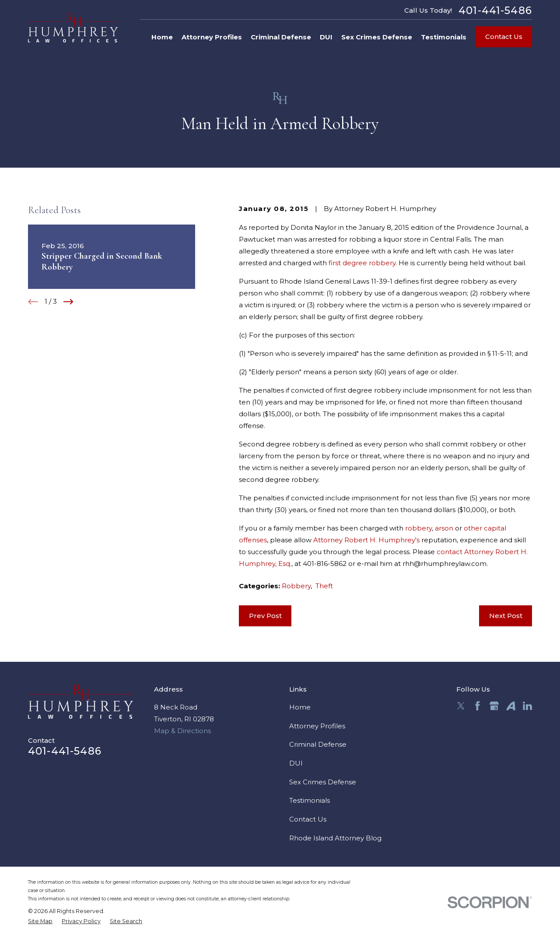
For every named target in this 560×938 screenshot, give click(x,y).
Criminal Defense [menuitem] (281, 37)
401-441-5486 (495, 10)
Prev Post (265, 616)
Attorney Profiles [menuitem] (212, 37)
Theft (324, 586)
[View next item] (68, 302)
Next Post (506, 616)
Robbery (296, 586)
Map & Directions (182, 731)
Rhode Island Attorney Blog (335, 838)
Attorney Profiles (317, 726)
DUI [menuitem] (326, 37)
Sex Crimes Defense (323, 782)
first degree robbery (362, 263)
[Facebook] (478, 706)
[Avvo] (511, 706)
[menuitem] (40, 922)
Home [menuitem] (162, 37)
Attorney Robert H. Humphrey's (366, 540)
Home (300, 707)
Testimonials (310, 800)
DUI (296, 763)
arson (444, 528)
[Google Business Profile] (494, 706)
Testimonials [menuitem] (444, 37)
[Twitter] (461, 706)
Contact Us (504, 37)
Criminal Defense (318, 744)
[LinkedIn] (527, 706)
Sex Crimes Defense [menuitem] (377, 37)
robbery (418, 528)
